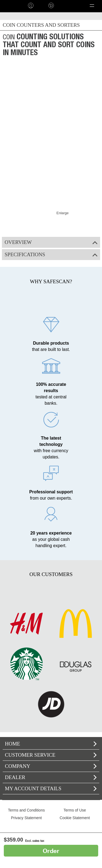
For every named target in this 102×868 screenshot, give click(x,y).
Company (51, 766)
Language (70, 5)
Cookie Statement (75, 818)
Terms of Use (75, 810)
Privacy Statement (26, 818)
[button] (92, 5)
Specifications (51, 254)
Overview (51, 242)
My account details (51, 788)
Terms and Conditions (26, 810)
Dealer (51, 777)
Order (51, 851)
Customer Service (51, 755)
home (10, 5)
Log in (31, 5)
